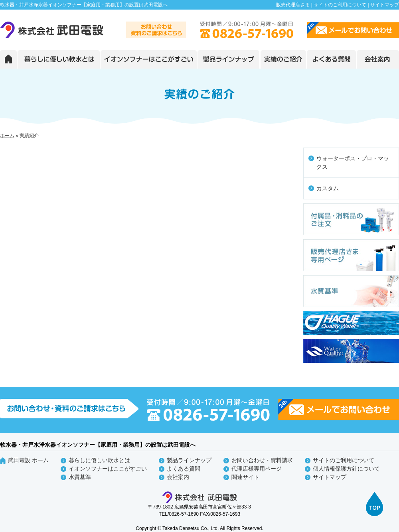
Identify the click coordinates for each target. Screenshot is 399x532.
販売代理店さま (293, 5)
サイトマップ (385, 5)
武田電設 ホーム (28, 460)
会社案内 (178, 477)
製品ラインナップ (189, 460)
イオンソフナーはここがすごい (108, 469)
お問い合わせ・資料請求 (262, 460)
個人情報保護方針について (346, 469)
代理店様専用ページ (257, 469)
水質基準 (80, 477)
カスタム (328, 188)
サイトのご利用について (340, 5)
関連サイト (245, 477)
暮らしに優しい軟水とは (99, 460)
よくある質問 (184, 469)
